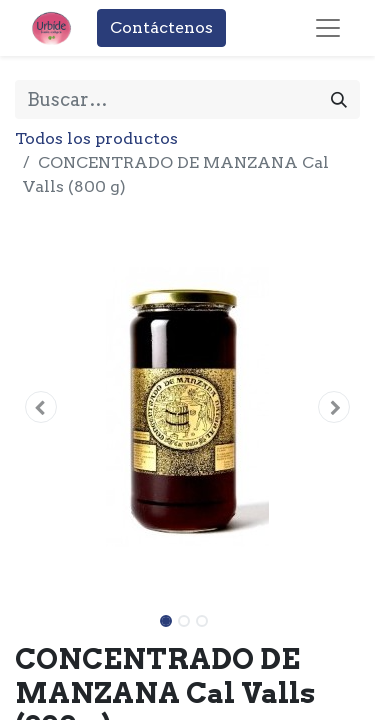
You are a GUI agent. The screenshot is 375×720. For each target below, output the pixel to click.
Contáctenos (161, 27)
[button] (41, 407)
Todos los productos (96, 138)
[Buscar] (339, 99)
